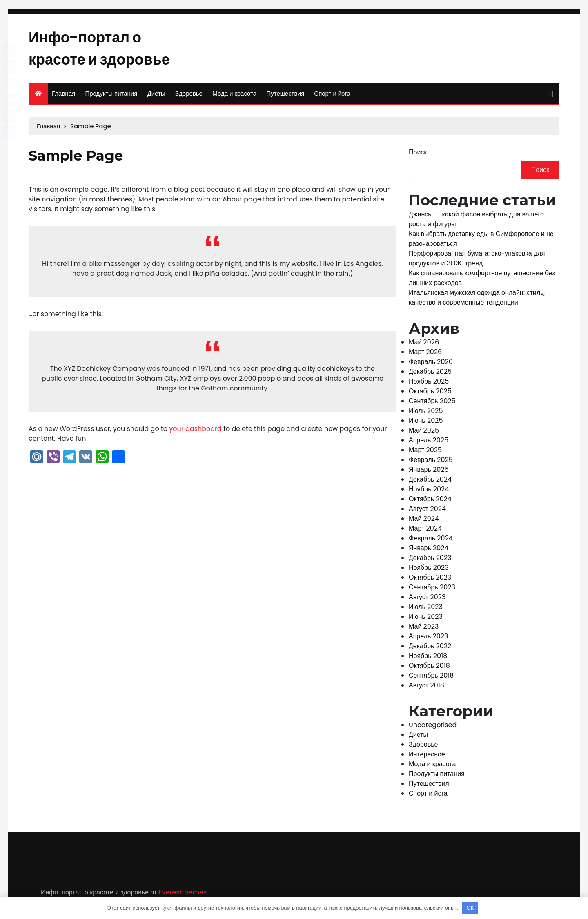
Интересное (427, 757)
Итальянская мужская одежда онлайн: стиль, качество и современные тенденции (477, 300)
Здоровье (189, 96)
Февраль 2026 (431, 364)
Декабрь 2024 (430, 482)
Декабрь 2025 (430, 374)
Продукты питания (111, 96)
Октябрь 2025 (430, 394)
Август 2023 (427, 599)
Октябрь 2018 (429, 668)
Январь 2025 (429, 472)
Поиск (418, 155)
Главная (63, 96)
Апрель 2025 (429, 443)
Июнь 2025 (426, 423)
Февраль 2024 (431, 541)
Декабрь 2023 (430, 560)
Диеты (156, 96)
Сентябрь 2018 (431, 678)
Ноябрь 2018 (428, 658)
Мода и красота (234, 96)
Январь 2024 (429, 550)
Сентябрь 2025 (432, 403)
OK (470, 908)
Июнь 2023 (426, 619)
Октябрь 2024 (430, 501)
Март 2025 (425, 452)
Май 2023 (424, 629)
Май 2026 (424, 345)
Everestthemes (183, 895)
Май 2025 (424, 433)
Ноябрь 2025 (429, 384)
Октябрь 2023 (430, 580)
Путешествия (285, 96)
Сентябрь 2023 (432, 590)
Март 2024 (425, 531)
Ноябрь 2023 (429, 570)
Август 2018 (427, 688)
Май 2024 (424, 521)
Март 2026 (425, 354)
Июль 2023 (426, 609)
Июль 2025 (426, 413)
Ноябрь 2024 (429, 492)
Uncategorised (433, 728)
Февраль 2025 (431, 462)
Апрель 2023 (428, 639)
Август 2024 (427, 511)
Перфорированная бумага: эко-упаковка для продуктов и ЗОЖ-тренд (477, 261)
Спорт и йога (332, 96)
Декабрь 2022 (430, 648)
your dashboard (195, 432)
